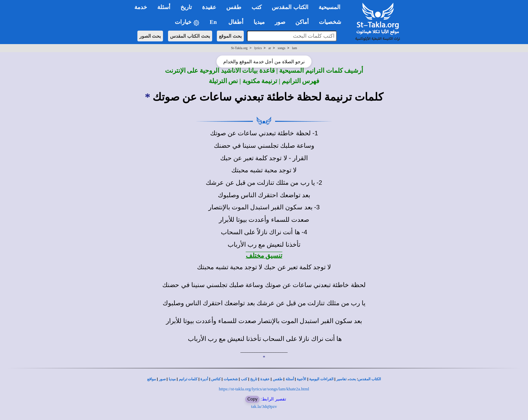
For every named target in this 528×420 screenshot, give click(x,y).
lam (294, 48)
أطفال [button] (236, 22)
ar (270, 48)
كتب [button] (257, 7)
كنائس (216, 379)
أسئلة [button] (164, 7)
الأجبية (301, 379)
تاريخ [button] (186, 7)
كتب (244, 379)
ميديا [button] (259, 22)
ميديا (172, 379)
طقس (278, 379)
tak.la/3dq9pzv (264, 406)
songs (282, 48)
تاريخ (254, 379)
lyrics (258, 48)
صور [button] (280, 22)
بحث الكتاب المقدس (190, 36)
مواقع (152, 379)
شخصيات (231, 379)
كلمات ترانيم (188, 379)
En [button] (214, 22)
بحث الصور (150, 36)
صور (162, 379)
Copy (252, 399)
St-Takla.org (239, 48)
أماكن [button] (302, 22)
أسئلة (290, 379)
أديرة (204, 379)
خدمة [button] (141, 7)
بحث (352, 379)
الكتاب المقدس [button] (290, 7)
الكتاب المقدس (369, 379)
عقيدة (265, 379)
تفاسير (341, 379)
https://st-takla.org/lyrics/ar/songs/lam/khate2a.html (264, 389)
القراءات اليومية (321, 379)
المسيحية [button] (329, 7)
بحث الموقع (230, 36)
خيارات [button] (187, 22)
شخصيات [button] (332, 22)
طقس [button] (234, 7)
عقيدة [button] (209, 7)
